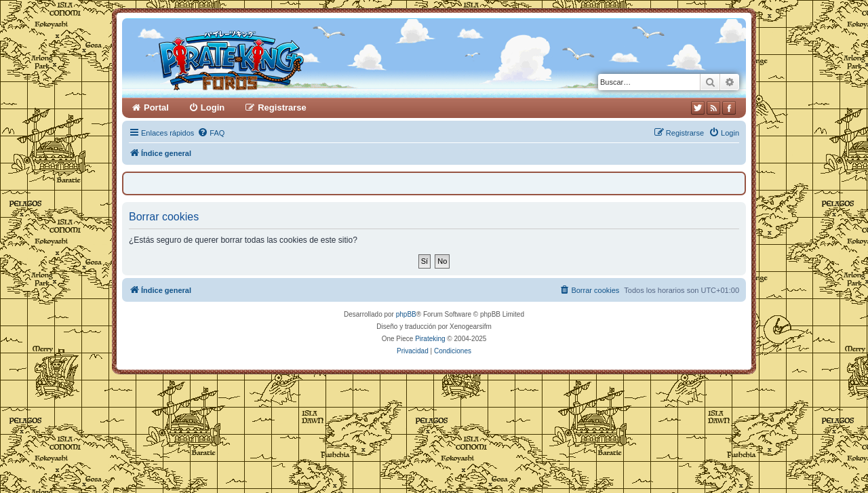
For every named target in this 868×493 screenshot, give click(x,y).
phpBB (406, 314)
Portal (156, 107)
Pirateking (430, 339)
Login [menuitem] (213, 107)
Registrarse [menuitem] (282, 107)
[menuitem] (211, 133)
